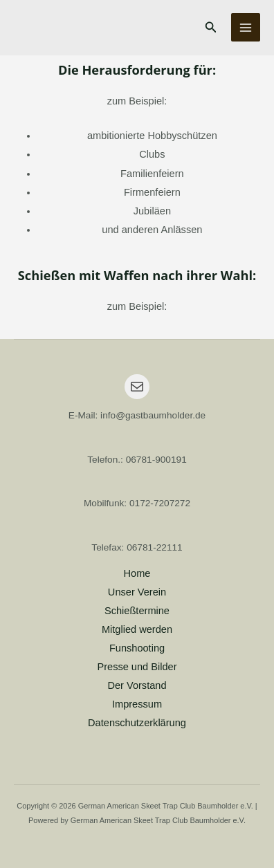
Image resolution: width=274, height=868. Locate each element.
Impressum (137, 704)
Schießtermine (137, 611)
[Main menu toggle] (246, 28)
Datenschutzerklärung (137, 723)
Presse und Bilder (137, 667)
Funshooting (137, 648)
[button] (211, 28)
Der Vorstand (137, 685)
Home (137, 573)
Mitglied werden (137, 629)
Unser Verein (137, 592)
